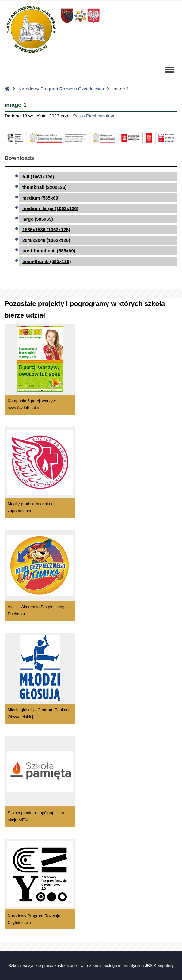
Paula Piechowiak (92, 116)
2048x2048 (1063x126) (46, 240)
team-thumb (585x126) (47, 261)
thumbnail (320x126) (44, 187)
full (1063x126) (38, 177)
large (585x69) (38, 219)
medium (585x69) (41, 198)
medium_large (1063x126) (50, 208)
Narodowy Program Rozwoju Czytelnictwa (61, 89)
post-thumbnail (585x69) (49, 251)
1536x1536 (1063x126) (46, 229)
